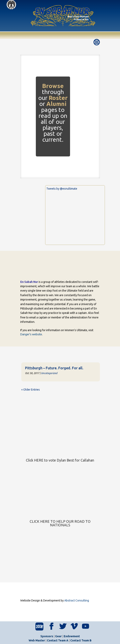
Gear (58, 636)
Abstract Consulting (77, 600)
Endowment (72, 636)
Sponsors (47, 636)
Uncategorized (49, 373)
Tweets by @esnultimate (62, 189)
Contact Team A (58, 640)
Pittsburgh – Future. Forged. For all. (54, 368)
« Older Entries (31, 390)
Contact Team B (81, 640)
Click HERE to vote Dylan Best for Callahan (60, 460)
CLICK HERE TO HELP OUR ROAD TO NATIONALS (60, 523)
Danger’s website (31, 334)
